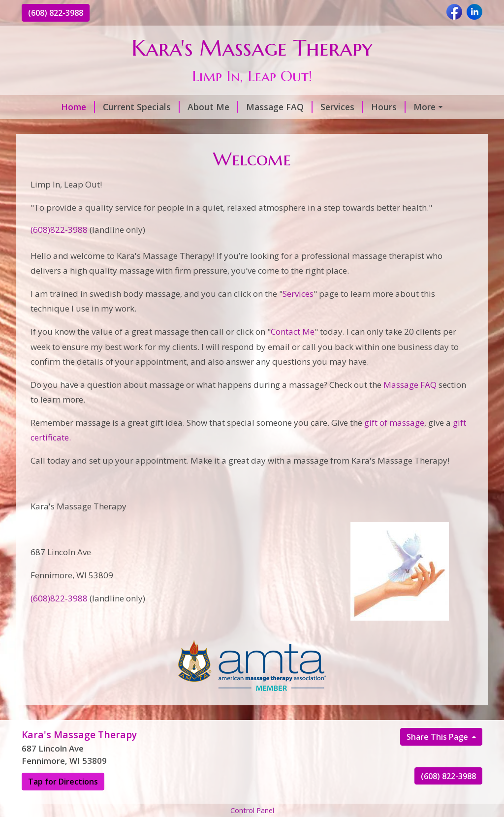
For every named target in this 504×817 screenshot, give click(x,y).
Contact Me (293, 331)
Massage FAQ (279, 107)
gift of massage (393, 423)
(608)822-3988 (59, 230)
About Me (213, 107)
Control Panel (252, 810)
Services (342, 107)
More (425, 107)
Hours (388, 107)
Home (78, 107)
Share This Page (438, 737)
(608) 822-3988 (56, 13)
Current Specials (141, 107)
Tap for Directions (63, 782)
